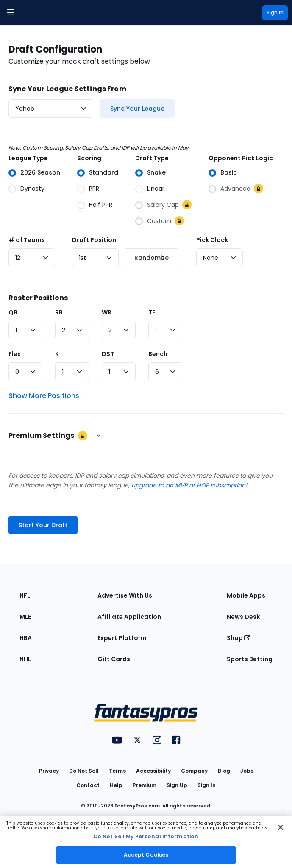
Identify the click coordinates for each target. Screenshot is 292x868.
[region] (146, 842)
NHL (25, 659)
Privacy (49, 771)
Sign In (207, 785)
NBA (26, 638)
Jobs (247, 771)
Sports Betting (250, 659)
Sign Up (177, 785)
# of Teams (27, 240)
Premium (145, 785)
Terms (117, 771)
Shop (238, 638)
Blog (224, 771)
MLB (26, 617)
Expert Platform (122, 638)
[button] (11, 13)
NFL (25, 595)
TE (152, 312)
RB (59, 312)
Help (116, 785)
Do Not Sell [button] (84, 771)
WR (107, 312)
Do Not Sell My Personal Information (146, 836)
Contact (88, 785)
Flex (15, 354)
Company (194, 771)
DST (108, 354)
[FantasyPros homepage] (30, 13)
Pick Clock (212, 240)
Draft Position (94, 240)
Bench (158, 354)
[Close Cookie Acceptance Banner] (281, 827)
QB (13, 312)
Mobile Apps (246, 595)
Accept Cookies (146, 855)
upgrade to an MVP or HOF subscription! (189, 485)
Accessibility (153, 771)
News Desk (243, 617)
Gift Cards (114, 659)
